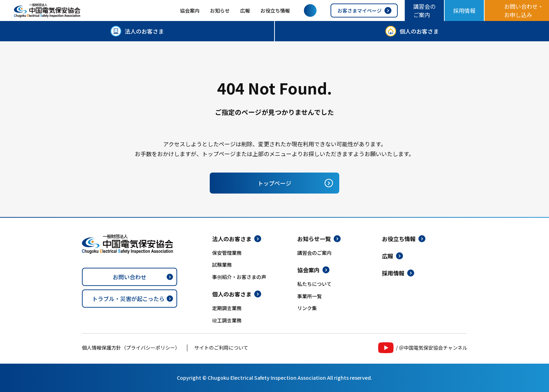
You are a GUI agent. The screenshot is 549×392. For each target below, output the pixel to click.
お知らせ (220, 10)
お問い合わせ (130, 277)
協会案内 (190, 10)
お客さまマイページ (360, 10)
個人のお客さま (419, 31)
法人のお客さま (144, 31)
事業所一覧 (310, 296)
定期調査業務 (227, 308)
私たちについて (314, 284)
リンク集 (307, 308)
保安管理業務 (227, 253)
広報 (245, 10)
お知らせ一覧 (314, 239)
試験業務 (222, 265)
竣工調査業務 (227, 320)
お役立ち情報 (275, 10)
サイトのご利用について (221, 348)
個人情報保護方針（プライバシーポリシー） (131, 348)
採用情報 (464, 10)
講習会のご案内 (424, 10)
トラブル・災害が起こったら (128, 299)
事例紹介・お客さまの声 (239, 277)
